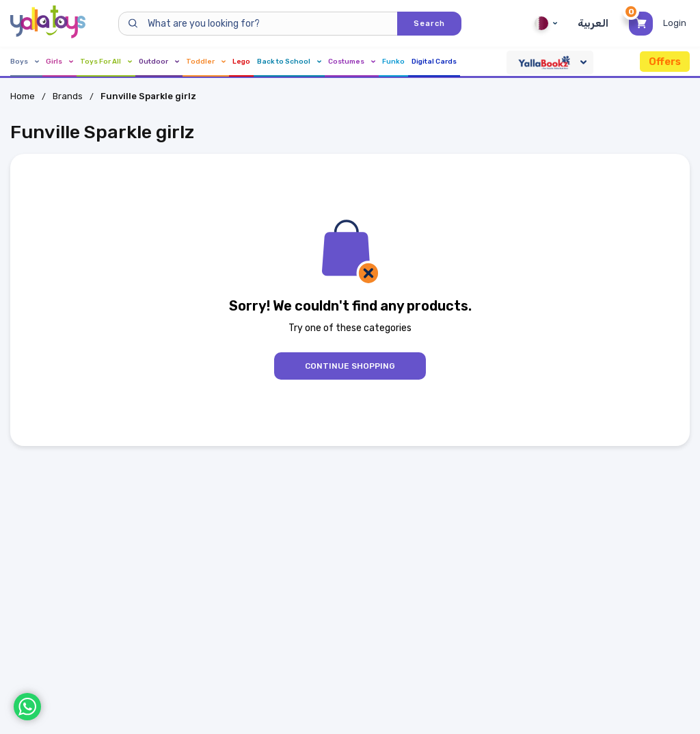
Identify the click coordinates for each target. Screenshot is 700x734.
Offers (665, 62)
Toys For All (106, 62)
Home (23, 96)
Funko (393, 62)
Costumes (352, 62)
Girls (59, 62)
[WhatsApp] (27, 707)
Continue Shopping (350, 366)
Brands (68, 96)
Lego (241, 62)
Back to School (289, 62)
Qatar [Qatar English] (546, 23)
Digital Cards (434, 62)
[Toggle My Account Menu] (676, 23)
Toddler (206, 62)
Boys (25, 62)
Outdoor (159, 62)
